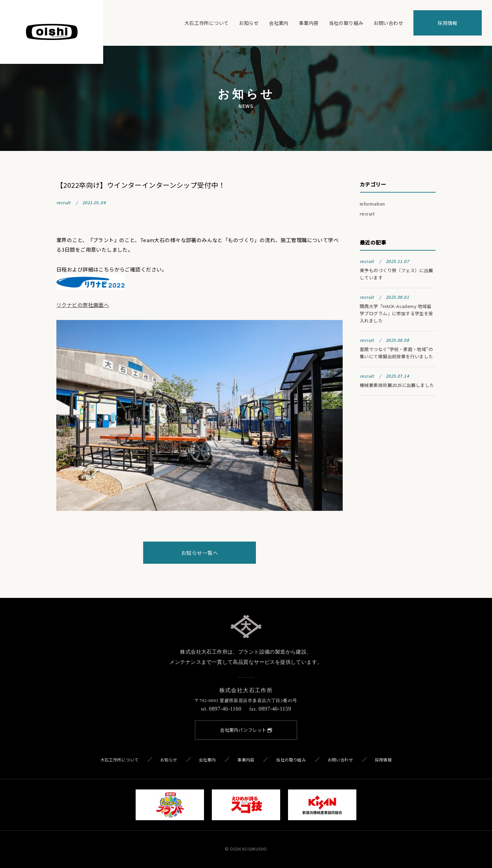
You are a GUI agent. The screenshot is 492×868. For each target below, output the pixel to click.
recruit (367, 215)
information (372, 205)
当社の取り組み (346, 23)
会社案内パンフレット (246, 730)
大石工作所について (207, 23)
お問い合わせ (388, 23)
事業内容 (309, 23)
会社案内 (279, 23)
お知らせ (249, 23)
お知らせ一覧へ (200, 553)
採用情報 (448, 23)
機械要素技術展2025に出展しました (397, 386)
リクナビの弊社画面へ (83, 306)
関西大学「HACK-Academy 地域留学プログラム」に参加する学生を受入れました (397, 314)
